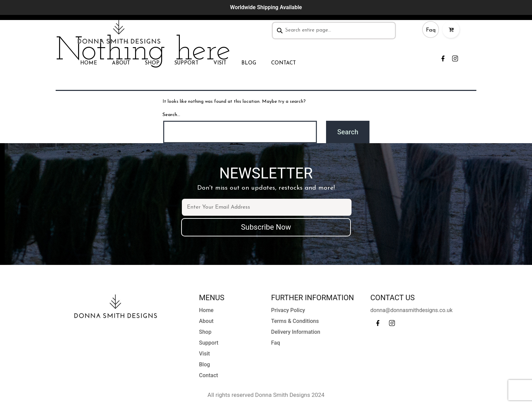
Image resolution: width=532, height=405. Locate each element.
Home (89, 63)
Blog (249, 63)
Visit (220, 63)
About (121, 63)
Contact (283, 63)
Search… (171, 115)
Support (186, 63)
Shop (152, 63)
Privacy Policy (288, 310)
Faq (431, 30)
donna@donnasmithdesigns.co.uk (412, 310)
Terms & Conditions (295, 321)
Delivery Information (296, 332)
